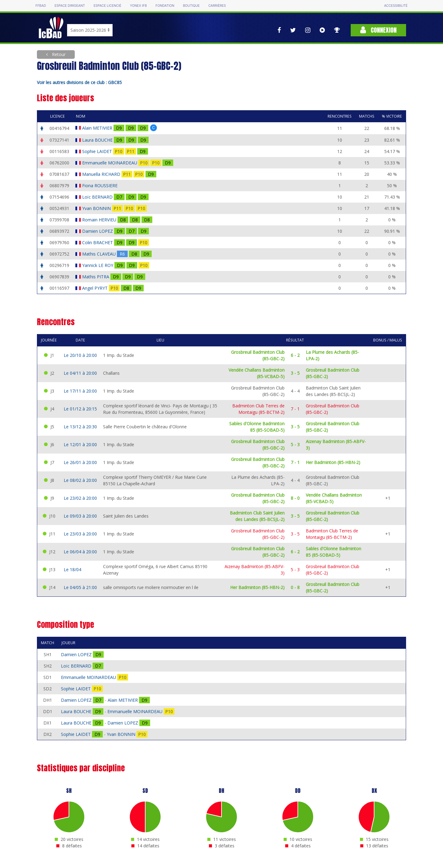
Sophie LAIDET (98, 151)
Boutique (191, 6)
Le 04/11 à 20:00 (80, 373)
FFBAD (41, 6)
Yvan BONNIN (97, 208)
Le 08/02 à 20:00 (80, 480)
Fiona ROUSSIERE (100, 186)
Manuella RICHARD (102, 174)
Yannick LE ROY (98, 265)
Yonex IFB (138, 6)
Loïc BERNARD (98, 197)
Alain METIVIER (98, 128)
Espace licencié (107, 6)
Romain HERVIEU (100, 220)
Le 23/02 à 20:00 (80, 498)
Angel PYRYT (96, 288)
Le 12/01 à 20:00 (80, 444)
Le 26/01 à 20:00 (80, 462)
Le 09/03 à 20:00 (80, 516)
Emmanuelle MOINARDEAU (110, 163)
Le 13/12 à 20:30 (80, 427)
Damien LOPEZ (98, 231)
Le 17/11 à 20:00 (80, 391)
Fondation (165, 6)
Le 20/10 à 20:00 (80, 355)
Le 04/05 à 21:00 (80, 587)
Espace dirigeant (70, 6)
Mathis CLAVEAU (100, 254)
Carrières (217, 6)
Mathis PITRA (96, 277)
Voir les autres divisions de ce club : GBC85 (79, 82)
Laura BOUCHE (98, 140)
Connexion (378, 30)
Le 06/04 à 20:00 (80, 552)
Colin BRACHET (98, 242)
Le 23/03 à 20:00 (80, 534)
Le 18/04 (72, 569)
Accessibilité (396, 6)
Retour (58, 54)
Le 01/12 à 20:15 (80, 409)
